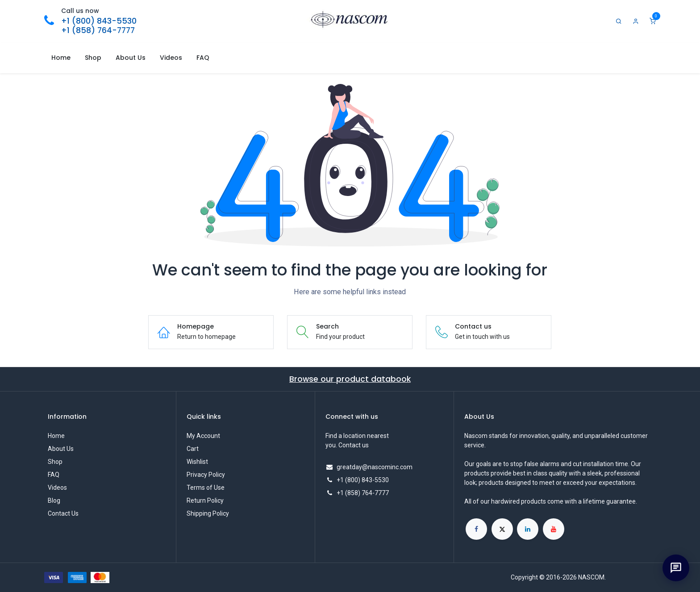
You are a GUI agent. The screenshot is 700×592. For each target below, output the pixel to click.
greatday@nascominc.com (375, 467)
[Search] (619, 21)
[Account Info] (636, 21)
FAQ (54, 475)
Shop (55, 462)
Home (56, 436)
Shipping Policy (208, 513)
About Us (61, 449)
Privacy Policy (206, 475)
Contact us (354, 445)
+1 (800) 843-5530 (99, 21)
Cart (193, 449)
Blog (54, 500)
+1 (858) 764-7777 (98, 30)
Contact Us (63, 513)
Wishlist (197, 462)
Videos (57, 488)
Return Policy (205, 500)
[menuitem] (61, 58)
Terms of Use (206, 488)
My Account (203, 436)
